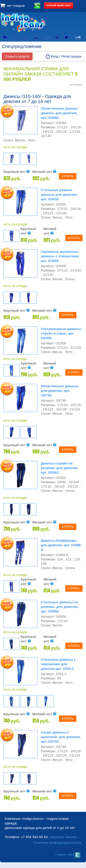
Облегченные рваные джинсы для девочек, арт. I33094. (59, 113)
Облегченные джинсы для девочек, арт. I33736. (60, 391)
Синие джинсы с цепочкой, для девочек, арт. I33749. (61, 737)
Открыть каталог (17, 56)
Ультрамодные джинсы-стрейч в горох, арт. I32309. (61, 333)
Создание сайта (68, 855)
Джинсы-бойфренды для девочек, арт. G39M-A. (61, 545)
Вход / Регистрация (66, 56)
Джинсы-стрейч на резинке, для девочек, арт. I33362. (60, 468)
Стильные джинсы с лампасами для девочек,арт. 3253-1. (58, 664)
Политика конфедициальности (57, 843)
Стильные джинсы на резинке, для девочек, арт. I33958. (60, 607)
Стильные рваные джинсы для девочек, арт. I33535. (59, 194)
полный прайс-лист (59, 5)
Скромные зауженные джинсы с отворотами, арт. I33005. (60, 256)
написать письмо (63, 837)
